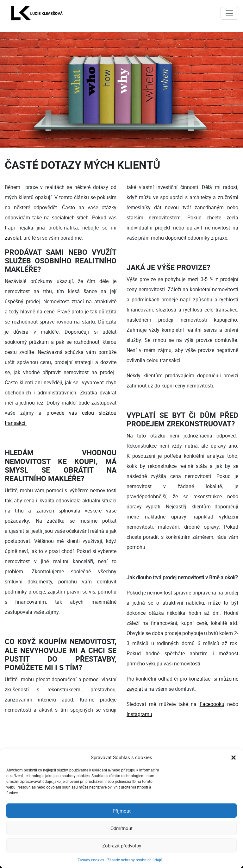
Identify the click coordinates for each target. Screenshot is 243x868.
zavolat (13, 238)
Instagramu (139, 714)
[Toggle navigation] (229, 13)
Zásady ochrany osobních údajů (135, 860)
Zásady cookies (91, 860)
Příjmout (122, 811)
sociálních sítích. (71, 217)
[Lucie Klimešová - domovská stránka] (37, 13)
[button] (234, 757)
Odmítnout (121, 828)
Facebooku (212, 704)
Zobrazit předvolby (122, 846)
